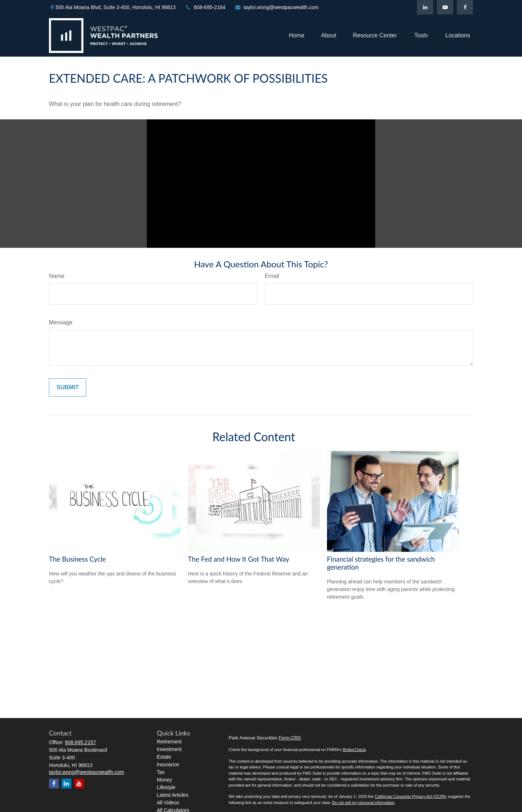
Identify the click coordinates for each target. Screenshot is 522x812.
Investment (169, 749)
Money (165, 780)
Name (57, 276)
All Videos (168, 803)
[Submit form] (68, 387)
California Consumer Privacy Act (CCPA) (411, 796)
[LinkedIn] (425, 7)
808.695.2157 (80, 742)
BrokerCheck (354, 750)
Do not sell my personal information (363, 803)
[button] (297, 35)
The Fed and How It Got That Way (239, 559)
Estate (164, 757)
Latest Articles (173, 795)
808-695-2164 (205, 7)
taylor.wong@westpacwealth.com (277, 7)
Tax (161, 772)
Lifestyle (166, 787)
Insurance (168, 764)
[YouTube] (445, 7)
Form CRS (290, 738)
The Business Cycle (77, 559)
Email (272, 276)
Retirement (169, 742)
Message (61, 322)
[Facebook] (465, 7)
